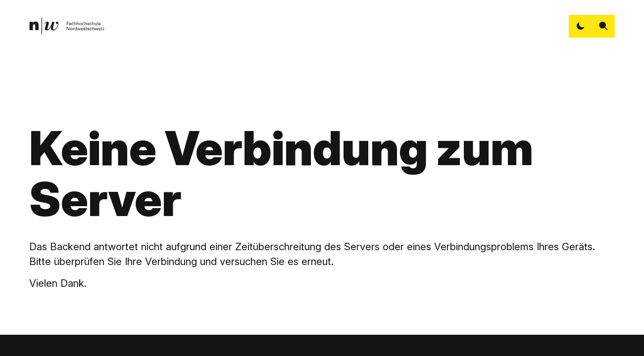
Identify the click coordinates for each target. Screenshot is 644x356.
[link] (67, 26)
